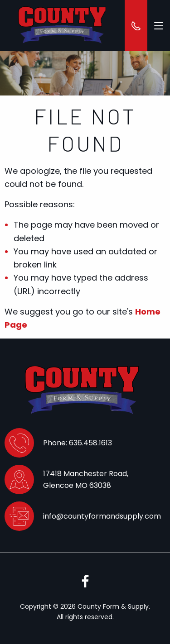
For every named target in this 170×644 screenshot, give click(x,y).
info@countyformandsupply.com (102, 516)
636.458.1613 (90, 443)
